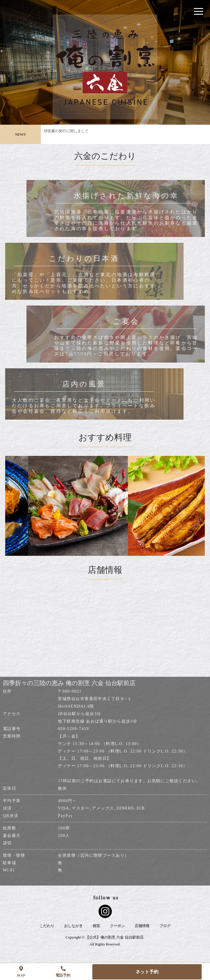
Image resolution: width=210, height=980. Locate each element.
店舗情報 (142, 926)
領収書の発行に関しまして (66, 133)
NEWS (21, 134)
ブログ (165, 926)
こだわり (47, 926)
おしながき (73, 926)
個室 (96, 926)
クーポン (117, 926)
